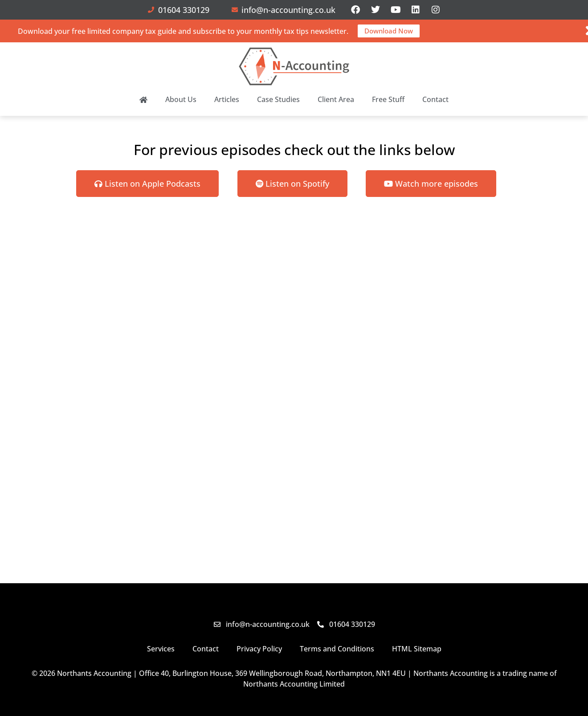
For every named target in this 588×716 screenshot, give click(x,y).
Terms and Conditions (337, 649)
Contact (435, 99)
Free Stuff (388, 99)
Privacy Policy (259, 649)
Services (161, 649)
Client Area (336, 99)
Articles (227, 99)
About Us (181, 99)
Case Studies (278, 99)
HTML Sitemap (417, 649)
